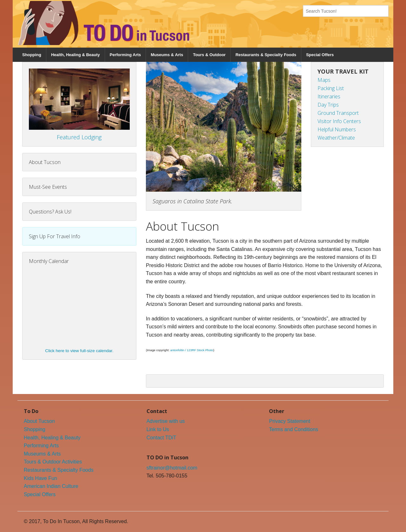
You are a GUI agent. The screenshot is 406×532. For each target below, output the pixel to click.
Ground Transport (338, 113)
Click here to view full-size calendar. (79, 351)
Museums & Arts (167, 55)
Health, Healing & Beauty (75, 55)
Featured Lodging (79, 137)
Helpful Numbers (337, 129)
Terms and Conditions (294, 429)
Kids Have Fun (40, 478)
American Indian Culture (51, 486)
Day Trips (328, 105)
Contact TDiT (161, 438)
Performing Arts (125, 55)
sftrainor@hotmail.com (172, 468)
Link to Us (158, 429)
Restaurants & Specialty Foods (266, 55)
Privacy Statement (290, 421)
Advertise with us (166, 421)
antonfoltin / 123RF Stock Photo (192, 350)
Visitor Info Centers (339, 121)
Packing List (331, 88)
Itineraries (329, 96)
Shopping (32, 55)
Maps (324, 80)
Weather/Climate (336, 138)
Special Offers (320, 55)
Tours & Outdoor (209, 55)
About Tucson (39, 421)
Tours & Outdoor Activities (53, 462)
